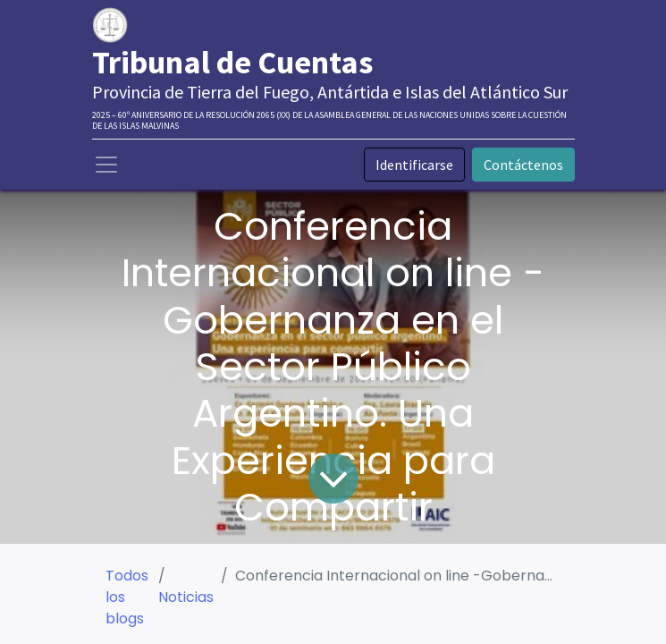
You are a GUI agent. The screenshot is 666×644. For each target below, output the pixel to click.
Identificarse (414, 165)
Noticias (186, 597)
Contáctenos (523, 165)
